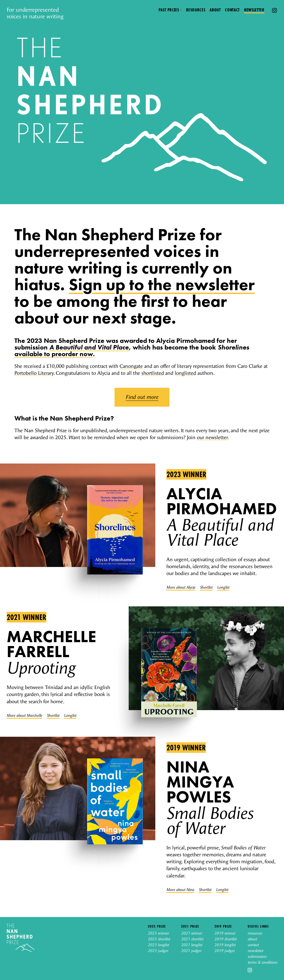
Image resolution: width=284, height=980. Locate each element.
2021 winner (26, 617)
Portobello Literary (34, 373)
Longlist (223, 588)
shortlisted (153, 373)
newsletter (256, 951)
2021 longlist (192, 945)
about (252, 939)
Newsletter (254, 10)
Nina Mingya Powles (200, 782)
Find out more (142, 397)
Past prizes (169, 10)
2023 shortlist (159, 939)
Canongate (131, 366)
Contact (232, 10)
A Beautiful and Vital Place (89, 347)
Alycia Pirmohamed (222, 501)
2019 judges (225, 951)
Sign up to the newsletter (162, 284)
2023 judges (158, 951)
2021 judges (191, 951)
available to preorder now (54, 354)
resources (255, 933)
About (215, 10)
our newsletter (212, 438)
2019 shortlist (225, 939)
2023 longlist (158, 945)
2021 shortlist (192, 939)
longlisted (185, 373)
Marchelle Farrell (51, 644)
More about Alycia (181, 588)
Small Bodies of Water (210, 821)
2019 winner (186, 748)
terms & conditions (263, 963)
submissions (257, 957)
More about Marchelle (24, 716)
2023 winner (186, 474)
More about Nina (180, 890)
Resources (196, 10)
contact (253, 945)
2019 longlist (225, 945)
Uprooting (41, 668)
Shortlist (206, 588)
